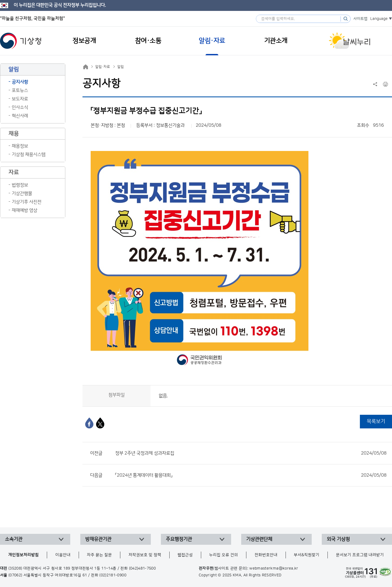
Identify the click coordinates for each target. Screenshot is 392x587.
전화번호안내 (266, 555)
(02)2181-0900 (113, 575)
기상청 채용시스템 (29, 155)
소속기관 (14, 539)
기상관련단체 (259, 539)
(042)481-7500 (143, 568)
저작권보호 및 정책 (145, 555)
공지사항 (20, 82)
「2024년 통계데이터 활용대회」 (251, 475)
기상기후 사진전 (27, 202)
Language (379, 19)
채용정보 (20, 146)
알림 (121, 67)
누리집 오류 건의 (223, 555)
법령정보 (20, 185)
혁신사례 (20, 116)
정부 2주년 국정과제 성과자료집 (251, 453)
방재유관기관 (98, 539)
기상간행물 (22, 193)
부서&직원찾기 (307, 555)
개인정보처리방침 (23, 555)
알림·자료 (103, 67)
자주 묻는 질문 (99, 555)
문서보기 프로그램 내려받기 (360, 555)
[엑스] (100, 423)
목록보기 (376, 421)
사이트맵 (360, 19)
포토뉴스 (20, 90)
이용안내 (63, 555)
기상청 (21, 41)
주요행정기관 (179, 539)
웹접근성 (185, 555)
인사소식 (20, 107)
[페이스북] (89, 423)
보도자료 (20, 99)
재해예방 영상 (24, 210)
